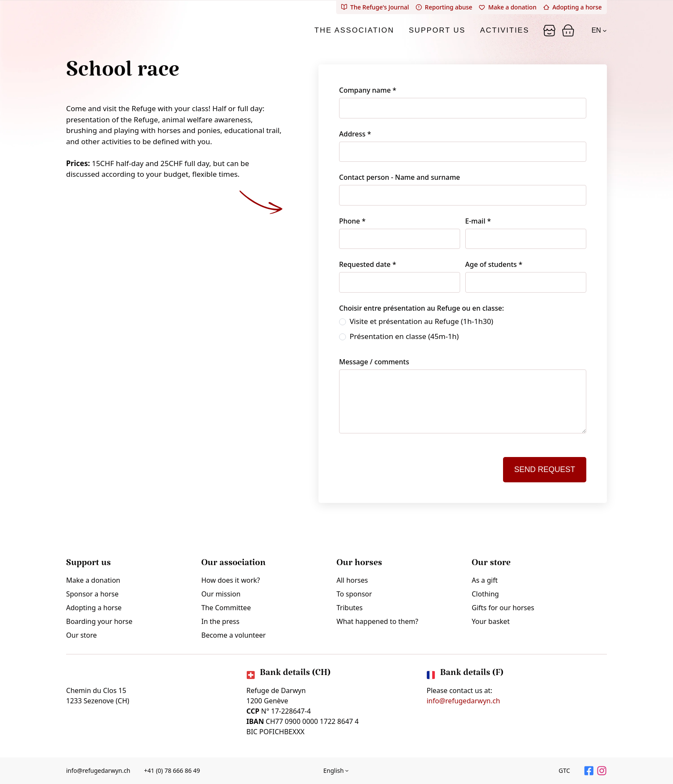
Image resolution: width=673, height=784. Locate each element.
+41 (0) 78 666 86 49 (172, 770)
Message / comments (374, 362)
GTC (564, 770)
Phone (352, 221)
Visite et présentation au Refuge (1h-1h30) (416, 321)
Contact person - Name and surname (400, 177)
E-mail (478, 221)
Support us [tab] (437, 30)
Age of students (494, 264)
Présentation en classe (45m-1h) (399, 336)
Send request (545, 469)
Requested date (368, 264)
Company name (368, 90)
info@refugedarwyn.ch (463, 701)
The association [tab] (355, 30)
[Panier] (549, 30)
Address (355, 134)
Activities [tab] (505, 30)
